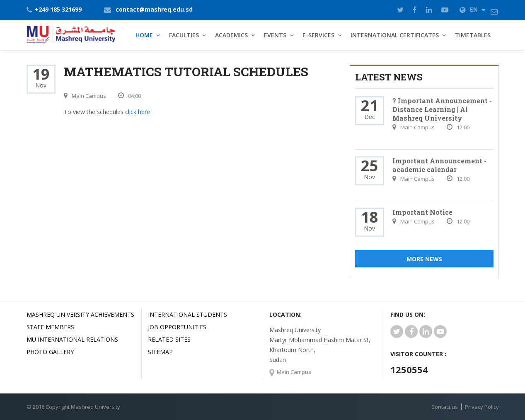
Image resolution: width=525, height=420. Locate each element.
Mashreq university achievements (80, 314)
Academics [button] (231, 35)
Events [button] (275, 35)
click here (138, 112)
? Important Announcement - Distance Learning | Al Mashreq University (442, 109)
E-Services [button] (318, 35)
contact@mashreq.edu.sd (154, 9)
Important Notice (422, 212)
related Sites (169, 339)
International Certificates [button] (395, 35)
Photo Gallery (50, 352)
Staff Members (50, 327)
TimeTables (473, 35)
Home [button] (144, 35)
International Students (187, 314)
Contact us (445, 407)
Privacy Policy (482, 407)
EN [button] (473, 9)
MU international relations (72, 339)
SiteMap (160, 352)
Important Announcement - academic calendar (439, 165)
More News (424, 259)
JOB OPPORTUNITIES (177, 327)
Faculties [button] (184, 35)
